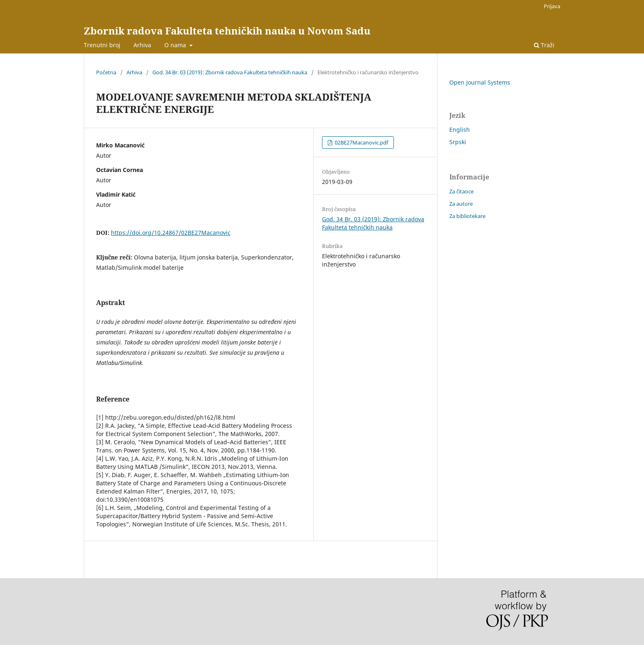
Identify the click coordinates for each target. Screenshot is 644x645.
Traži (544, 45)
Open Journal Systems (480, 82)
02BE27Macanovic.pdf (361, 142)
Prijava (552, 6)
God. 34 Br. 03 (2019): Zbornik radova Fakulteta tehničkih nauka (230, 72)
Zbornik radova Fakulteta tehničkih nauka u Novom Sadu (227, 31)
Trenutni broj (102, 45)
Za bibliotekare (467, 216)
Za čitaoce (461, 191)
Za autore (461, 204)
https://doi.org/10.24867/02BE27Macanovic (171, 233)
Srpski (458, 142)
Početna (106, 72)
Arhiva (142, 45)
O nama (176, 45)
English (460, 130)
